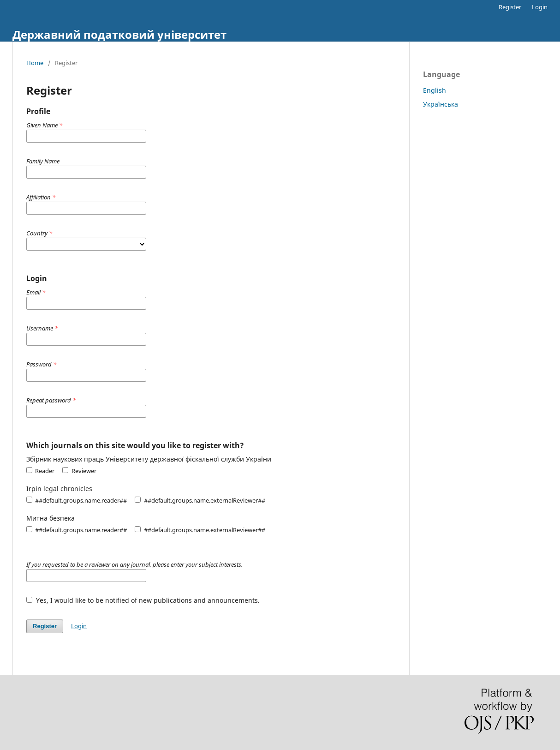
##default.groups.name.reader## (77, 500)
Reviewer (79, 471)
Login (540, 7)
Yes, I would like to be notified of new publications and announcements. (143, 600)
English (435, 90)
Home (35, 63)
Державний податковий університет (119, 34)
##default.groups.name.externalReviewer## (200, 500)
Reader (40, 471)
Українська (441, 104)
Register (510, 7)
